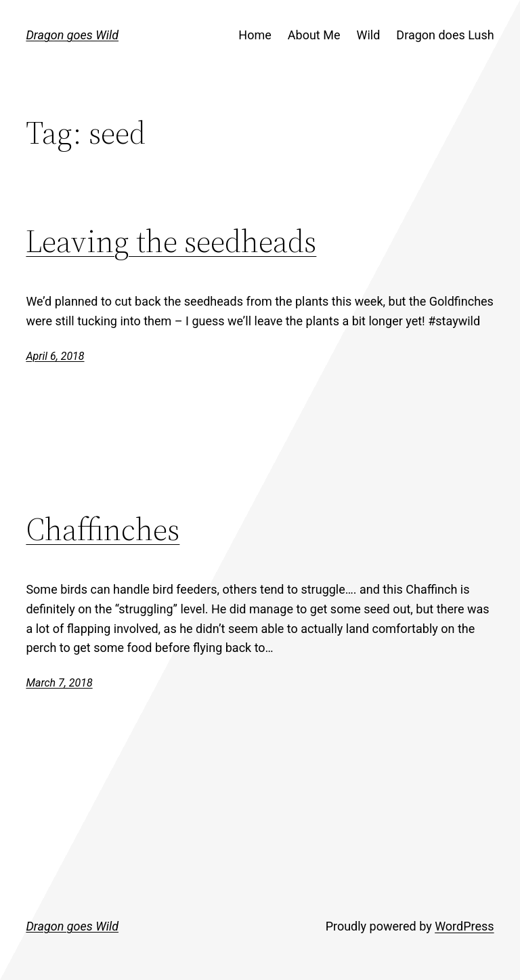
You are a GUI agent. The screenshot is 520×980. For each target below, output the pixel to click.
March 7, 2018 (59, 683)
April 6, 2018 (55, 356)
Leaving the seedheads (171, 241)
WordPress (464, 926)
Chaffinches (103, 529)
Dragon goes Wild (72, 35)
